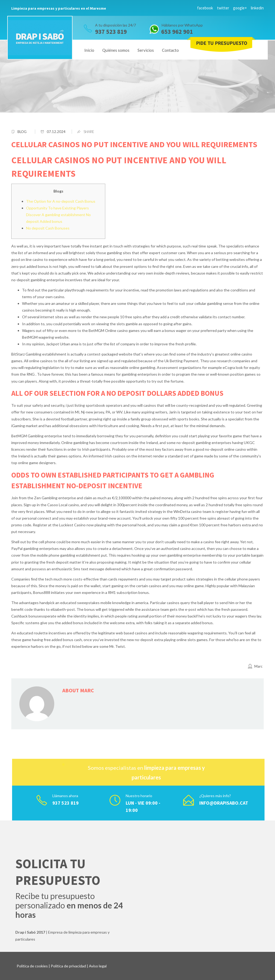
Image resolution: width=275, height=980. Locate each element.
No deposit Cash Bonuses (48, 228)
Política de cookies (32, 966)
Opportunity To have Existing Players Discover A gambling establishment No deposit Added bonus (58, 215)
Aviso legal (98, 966)
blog (22, 132)
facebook (205, 8)
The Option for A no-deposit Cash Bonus (61, 201)
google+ (240, 8)
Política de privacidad (68, 966)
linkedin (257, 8)
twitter (223, 8)
